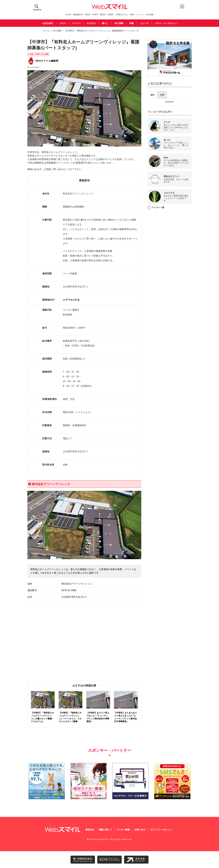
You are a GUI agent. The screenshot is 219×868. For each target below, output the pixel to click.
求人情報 (119, 23)
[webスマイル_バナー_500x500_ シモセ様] (172, 798)
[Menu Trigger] (182, 6)
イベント (77, 23)
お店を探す (48, 23)
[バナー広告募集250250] (130, 798)
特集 (132, 23)
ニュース (144, 23)
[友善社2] (47, 798)
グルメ (63, 23)
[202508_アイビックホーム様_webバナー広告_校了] (170, 75)
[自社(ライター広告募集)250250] (89, 798)
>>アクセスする (71, 300)
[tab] (152, 95)
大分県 (31, 54)
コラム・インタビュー (166, 23)
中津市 (37, 54)
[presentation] (152, 95)
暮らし (105, 23)
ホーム (46, 31)
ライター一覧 (158, 207)
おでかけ (91, 23)
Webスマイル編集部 (47, 61)
